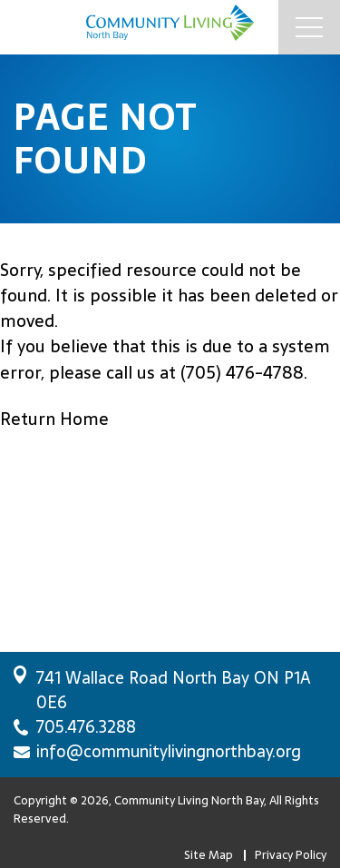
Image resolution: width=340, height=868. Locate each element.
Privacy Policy (291, 855)
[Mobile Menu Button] (309, 27)
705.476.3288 (86, 727)
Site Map (209, 855)
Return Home (54, 419)
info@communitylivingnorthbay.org (169, 751)
